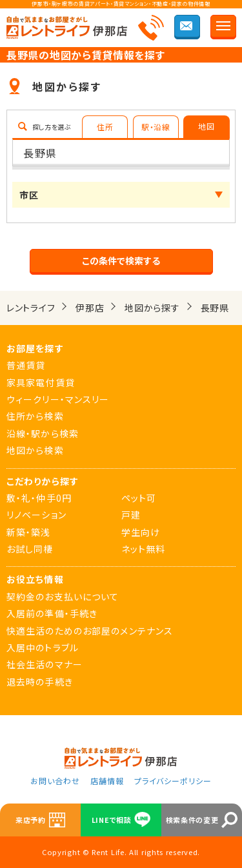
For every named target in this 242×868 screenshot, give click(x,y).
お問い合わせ (55, 781)
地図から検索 (35, 450)
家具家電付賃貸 (41, 382)
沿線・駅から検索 (43, 433)
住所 (105, 127)
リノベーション (36, 515)
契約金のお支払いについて (63, 597)
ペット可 (139, 498)
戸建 (131, 515)
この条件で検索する (121, 261)
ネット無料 (144, 549)
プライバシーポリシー (173, 781)
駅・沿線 (156, 127)
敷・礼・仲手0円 (39, 498)
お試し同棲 (30, 549)
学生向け (141, 532)
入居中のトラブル (43, 647)
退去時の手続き (40, 682)
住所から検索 (35, 416)
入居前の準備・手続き (52, 613)
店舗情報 (107, 781)
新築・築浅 (29, 532)
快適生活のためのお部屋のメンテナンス (90, 631)
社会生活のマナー (45, 664)
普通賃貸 (26, 365)
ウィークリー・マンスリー (58, 399)
